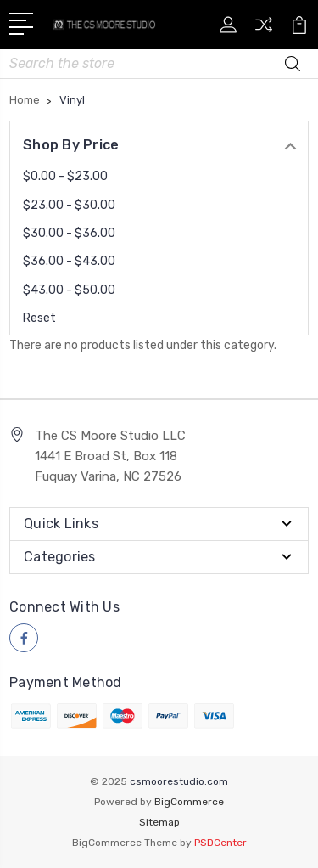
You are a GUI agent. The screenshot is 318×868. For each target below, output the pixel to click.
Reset (39, 318)
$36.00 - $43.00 (69, 261)
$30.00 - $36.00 (69, 233)
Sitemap (159, 822)
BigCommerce (189, 802)
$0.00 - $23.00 (65, 176)
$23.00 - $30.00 (69, 205)
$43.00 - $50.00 (69, 290)
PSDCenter (220, 843)
